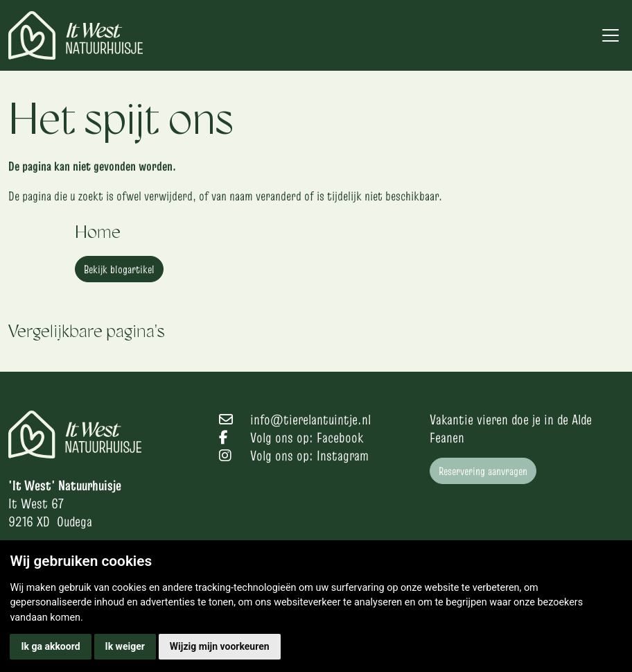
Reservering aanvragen (483, 471)
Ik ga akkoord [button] (50, 646)
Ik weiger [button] (125, 646)
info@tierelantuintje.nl (310, 420)
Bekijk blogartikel (119, 269)
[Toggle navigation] (611, 35)
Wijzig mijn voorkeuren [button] (220, 646)
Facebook (340, 438)
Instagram (343, 456)
